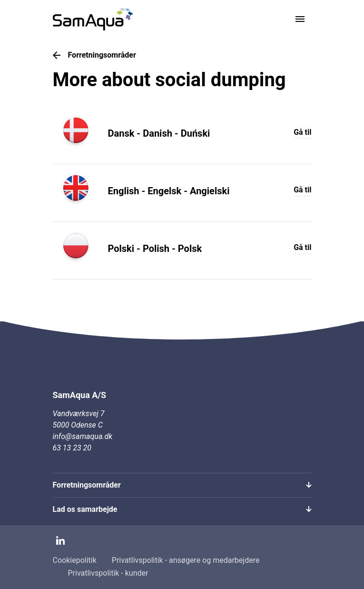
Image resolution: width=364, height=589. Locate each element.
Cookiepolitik (75, 560)
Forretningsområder (94, 55)
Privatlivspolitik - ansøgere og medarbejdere (186, 560)
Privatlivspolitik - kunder (108, 573)
